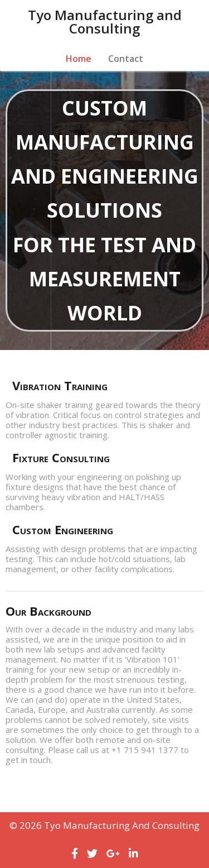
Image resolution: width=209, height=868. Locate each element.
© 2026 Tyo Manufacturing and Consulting (104, 825)
